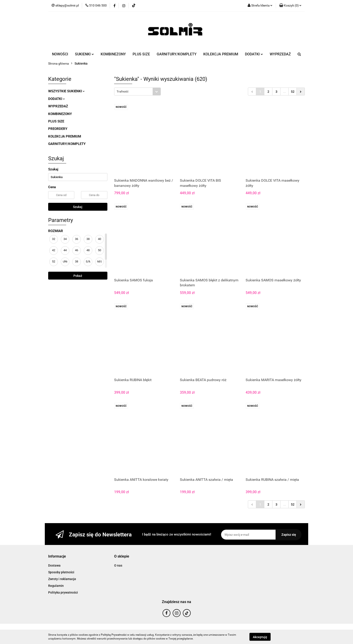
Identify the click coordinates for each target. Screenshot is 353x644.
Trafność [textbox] (123, 92)
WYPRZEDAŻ (280, 54)
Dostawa (54, 565)
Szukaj (78, 207)
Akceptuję (260, 637)
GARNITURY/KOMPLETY (177, 54)
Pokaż (78, 276)
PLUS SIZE (141, 54)
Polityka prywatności (63, 592)
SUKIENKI (84, 54)
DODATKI (254, 54)
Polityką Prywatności (114, 635)
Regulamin (56, 586)
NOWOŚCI (60, 54)
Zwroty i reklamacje (62, 579)
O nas (118, 565)
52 (293, 92)
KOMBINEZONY (113, 54)
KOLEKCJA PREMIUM (221, 54)
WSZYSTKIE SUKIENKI (66, 91)
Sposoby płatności (61, 572)
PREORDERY (58, 129)
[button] (290, 6)
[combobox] (137, 92)
